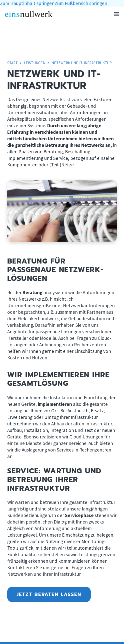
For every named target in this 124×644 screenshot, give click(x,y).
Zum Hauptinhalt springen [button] (27, 3)
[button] (117, 14)
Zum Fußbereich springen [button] (81, 3)
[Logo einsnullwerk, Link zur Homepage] (29, 14)
